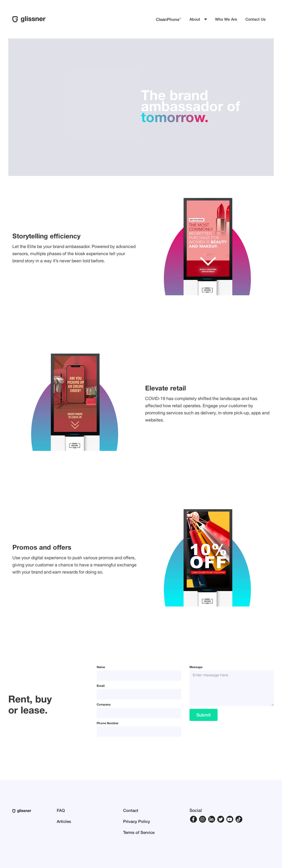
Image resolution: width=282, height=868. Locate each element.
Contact (131, 810)
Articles (64, 821)
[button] (198, 19)
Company (104, 704)
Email (101, 686)
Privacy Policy (137, 821)
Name (101, 667)
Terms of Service (139, 832)
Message (196, 667)
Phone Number (108, 723)
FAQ (61, 810)
